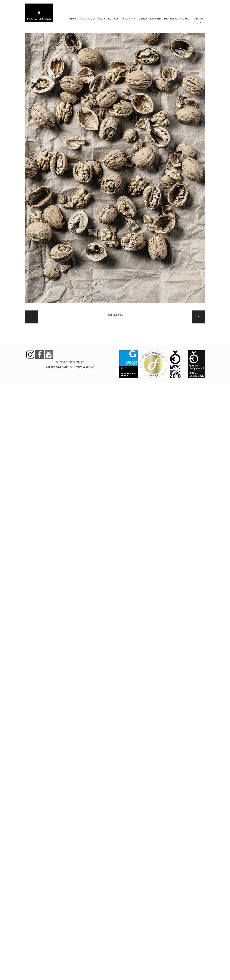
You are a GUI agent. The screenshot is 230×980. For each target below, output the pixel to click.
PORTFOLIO (87, 19)
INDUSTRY (129, 19)
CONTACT (199, 23)
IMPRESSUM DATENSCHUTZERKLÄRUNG (70, 367)
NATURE (155, 19)
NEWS (72, 19)
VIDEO (143, 19)
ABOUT (199, 19)
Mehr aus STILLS (115, 315)
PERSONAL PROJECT (178, 19)
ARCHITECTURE (108, 19)
